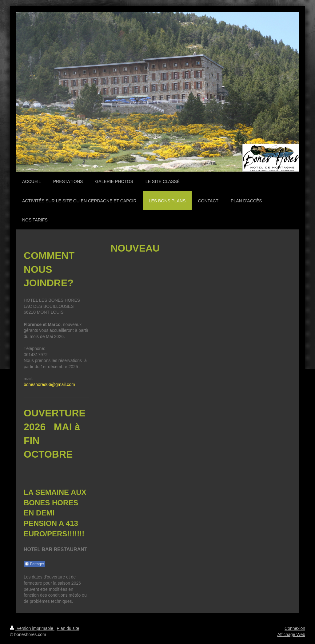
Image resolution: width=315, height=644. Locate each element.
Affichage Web (291, 634)
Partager (34, 564)
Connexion (295, 628)
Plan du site (68, 628)
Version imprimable (32, 628)
